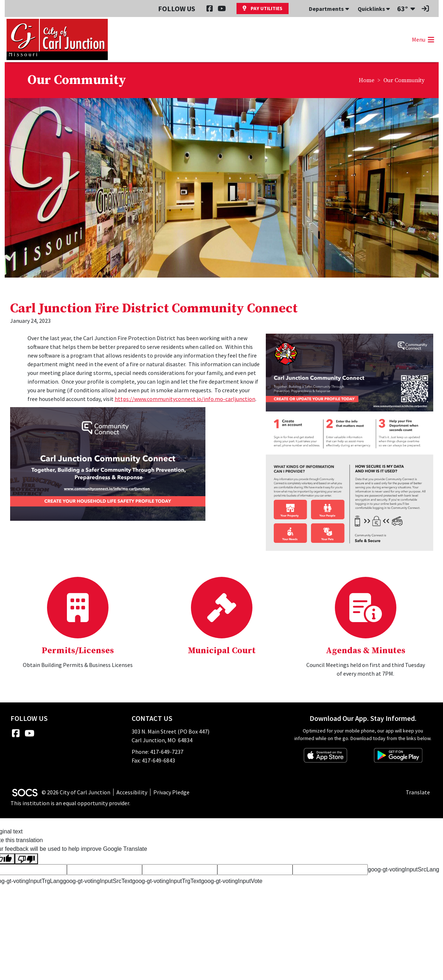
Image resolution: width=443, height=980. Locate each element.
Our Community (404, 80)
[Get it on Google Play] (398, 755)
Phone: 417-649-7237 (157, 752)
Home (367, 80)
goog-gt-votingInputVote (232, 881)
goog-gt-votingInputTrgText (167, 881)
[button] (422, 39)
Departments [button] (329, 9)
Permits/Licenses (78, 651)
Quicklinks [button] (374, 9)
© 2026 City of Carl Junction (76, 792)
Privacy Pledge (171, 792)
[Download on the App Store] (325, 755)
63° (402, 9)
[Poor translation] (26, 859)
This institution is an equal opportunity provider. (70, 803)
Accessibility (132, 792)
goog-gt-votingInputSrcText (97, 881)
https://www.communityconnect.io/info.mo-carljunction (185, 399)
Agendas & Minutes (366, 651)
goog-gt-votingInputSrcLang (403, 869)
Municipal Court (222, 651)
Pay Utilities (263, 8)
